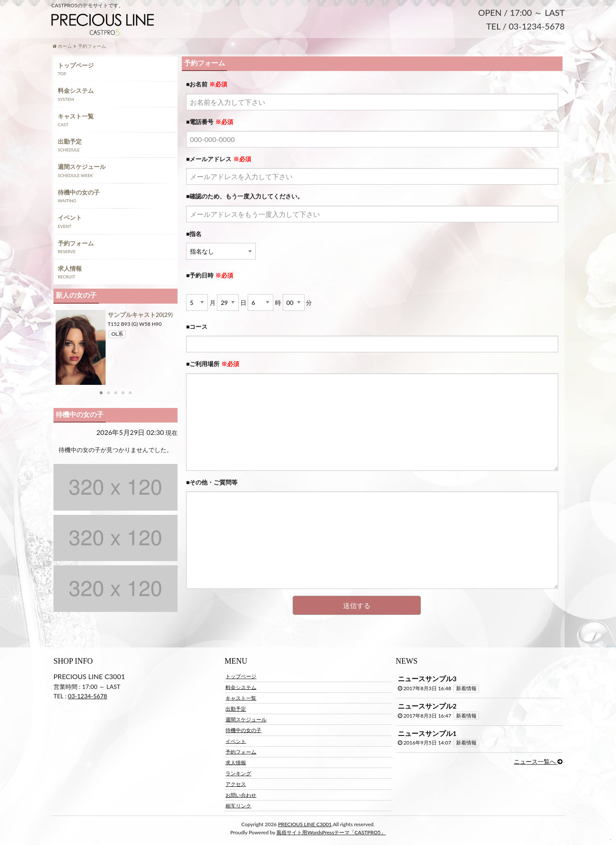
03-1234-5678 (88, 696)
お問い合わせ (241, 795)
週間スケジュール (82, 167)
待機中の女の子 (79, 192)
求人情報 (70, 268)
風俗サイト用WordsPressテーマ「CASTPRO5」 (331, 832)
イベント (70, 217)
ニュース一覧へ (538, 761)
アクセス (236, 784)
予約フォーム (76, 243)
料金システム (76, 90)
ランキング (238, 773)
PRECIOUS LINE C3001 (305, 824)
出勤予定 (70, 141)
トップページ (76, 65)
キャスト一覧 (76, 116)
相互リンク (238, 805)
